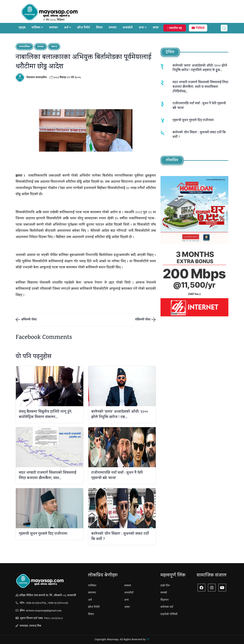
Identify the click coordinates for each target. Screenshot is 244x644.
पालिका (37, 28)
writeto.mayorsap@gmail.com (44, 611)
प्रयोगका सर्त (167, 607)
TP (148, 640)
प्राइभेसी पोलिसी (169, 614)
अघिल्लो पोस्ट (28, 320)
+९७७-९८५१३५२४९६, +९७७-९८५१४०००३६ (47, 603)
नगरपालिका (24, 47)
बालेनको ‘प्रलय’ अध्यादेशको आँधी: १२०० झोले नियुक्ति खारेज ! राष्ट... (120, 415)
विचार (99, 28)
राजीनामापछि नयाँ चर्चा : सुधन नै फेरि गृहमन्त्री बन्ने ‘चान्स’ (117, 476)
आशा (156, 28)
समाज (54, 47)
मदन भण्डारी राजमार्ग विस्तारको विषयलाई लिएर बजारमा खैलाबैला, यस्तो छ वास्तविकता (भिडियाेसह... (200, 87)
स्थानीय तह (175, 28)
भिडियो (198, 28)
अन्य (143, 28)
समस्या (113, 28)
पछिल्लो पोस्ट (143, 320)
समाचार (54, 28)
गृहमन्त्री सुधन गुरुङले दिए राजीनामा (43, 534)
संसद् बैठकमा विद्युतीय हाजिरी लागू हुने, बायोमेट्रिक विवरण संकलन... (45, 415)
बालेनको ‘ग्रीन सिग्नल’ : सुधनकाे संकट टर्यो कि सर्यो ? (120, 537)
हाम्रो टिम (165, 586)
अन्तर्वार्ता (128, 28)
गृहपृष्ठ (22, 28)
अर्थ (68, 28)
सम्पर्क (164, 593)
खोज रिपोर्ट (84, 28)
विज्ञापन (165, 600)
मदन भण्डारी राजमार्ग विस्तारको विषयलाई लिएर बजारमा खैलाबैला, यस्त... (48, 476)
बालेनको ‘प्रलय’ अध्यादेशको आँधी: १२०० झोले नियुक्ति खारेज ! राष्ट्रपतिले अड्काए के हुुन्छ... (200, 68)
